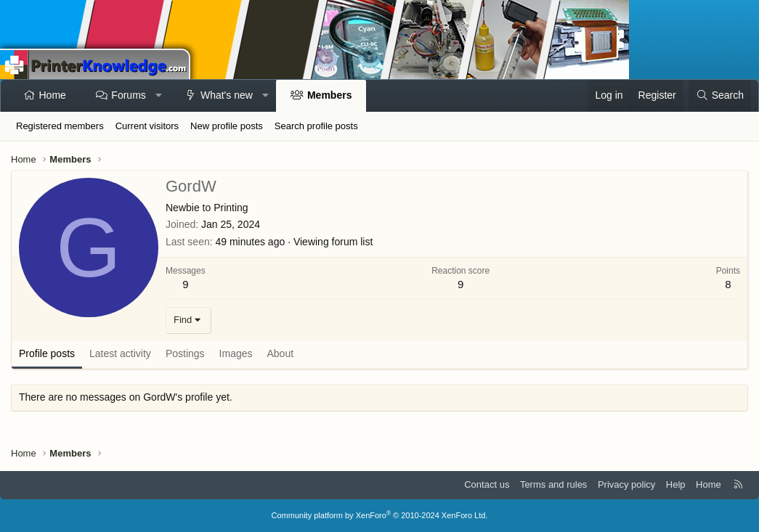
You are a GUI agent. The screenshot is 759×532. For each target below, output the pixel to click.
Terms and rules (553, 484)
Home (53, 95)
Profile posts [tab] (47, 353)
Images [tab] (236, 353)
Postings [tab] (185, 353)
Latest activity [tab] (120, 353)
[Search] (720, 96)
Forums (128, 95)
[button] (158, 96)
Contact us (487, 484)
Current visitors (147, 126)
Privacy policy (626, 484)
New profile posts (227, 126)
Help (676, 484)
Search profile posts (316, 126)
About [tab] (281, 353)
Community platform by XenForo (380, 515)
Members (329, 95)
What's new (227, 95)
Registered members (60, 126)
